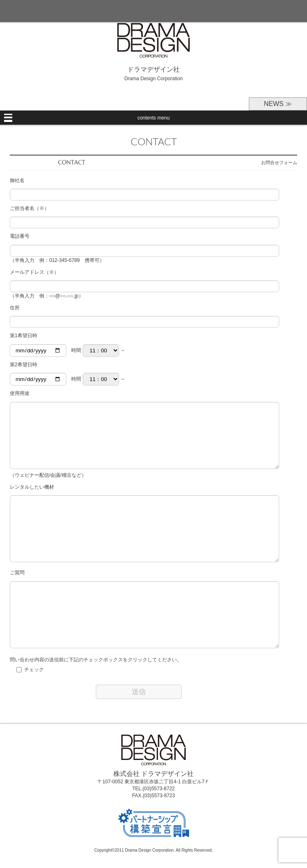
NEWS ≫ (278, 104)
